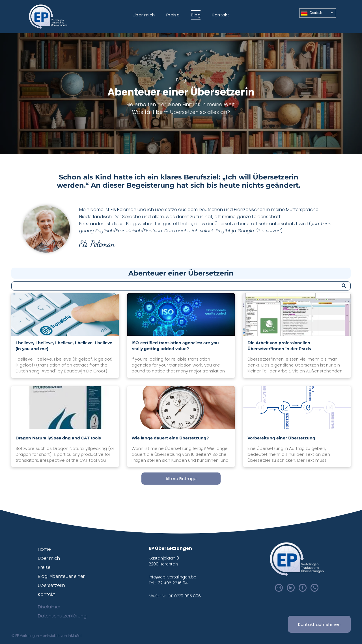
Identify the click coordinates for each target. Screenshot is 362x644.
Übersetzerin (51, 585)
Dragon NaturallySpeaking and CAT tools (58, 438)
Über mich (49, 558)
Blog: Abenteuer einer (61, 576)
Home (44, 549)
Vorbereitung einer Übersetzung (281, 438)
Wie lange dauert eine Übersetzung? (170, 438)
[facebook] (303, 588)
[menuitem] (144, 15)
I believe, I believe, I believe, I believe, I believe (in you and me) (64, 346)
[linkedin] (291, 588)
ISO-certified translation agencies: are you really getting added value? (175, 346)
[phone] (314, 588)
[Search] (181, 286)
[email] (279, 588)
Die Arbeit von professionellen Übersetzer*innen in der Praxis (279, 346)
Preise (44, 567)
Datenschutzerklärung (62, 616)
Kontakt (46, 594)
